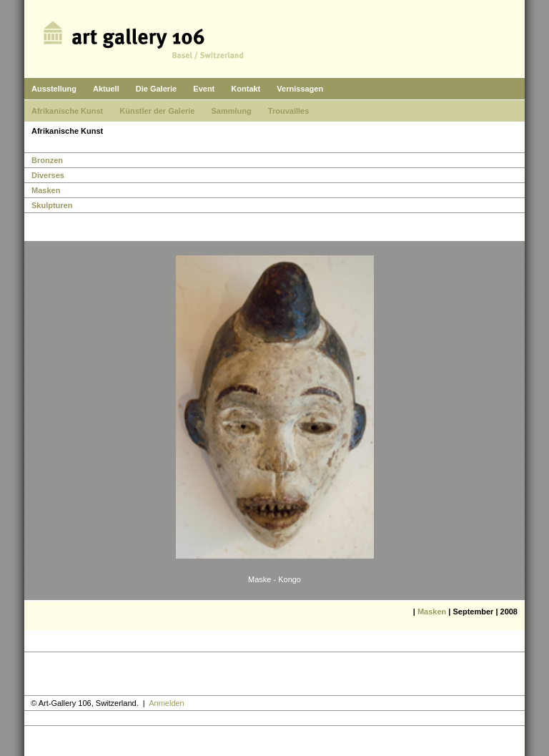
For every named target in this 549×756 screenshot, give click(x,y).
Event (204, 89)
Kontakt (246, 89)
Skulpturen (52, 205)
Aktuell (106, 89)
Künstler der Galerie (157, 111)
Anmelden (167, 703)
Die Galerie (156, 89)
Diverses (48, 175)
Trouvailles (288, 111)
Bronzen (47, 160)
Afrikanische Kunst (67, 111)
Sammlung (232, 111)
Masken (46, 190)
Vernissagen (300, 89)
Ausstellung (54, 89)
